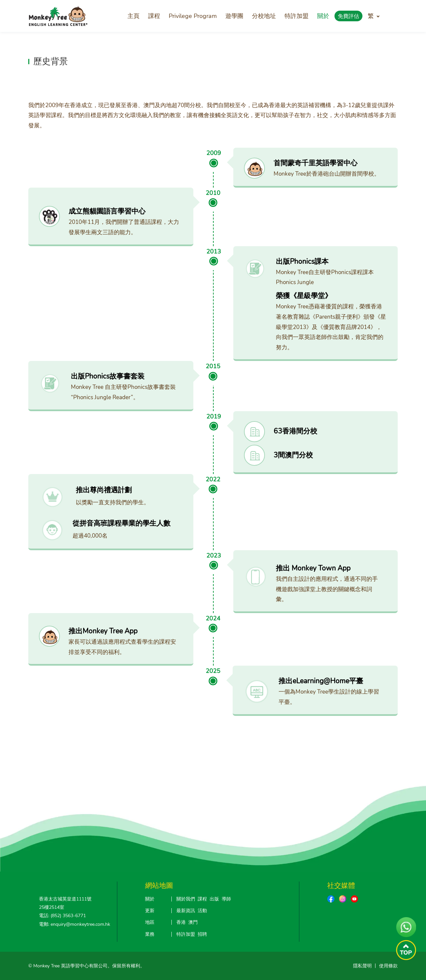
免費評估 (348, 16)
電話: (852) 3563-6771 (62, 916)
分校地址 (264, 16)
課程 (154, 16)
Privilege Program (193, 16)
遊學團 (234, 16)
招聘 (202, 934)
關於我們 (186, 899)
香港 (181, 922)
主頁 (133, 16)
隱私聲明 (362, 966)
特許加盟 (297, 16)
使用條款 (388, 966)
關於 (323, 16)
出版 (214, 899)
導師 (226, 899)
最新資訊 (186, 911)
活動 (202, 911)
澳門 (193, 922)
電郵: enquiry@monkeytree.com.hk (75, 924)
